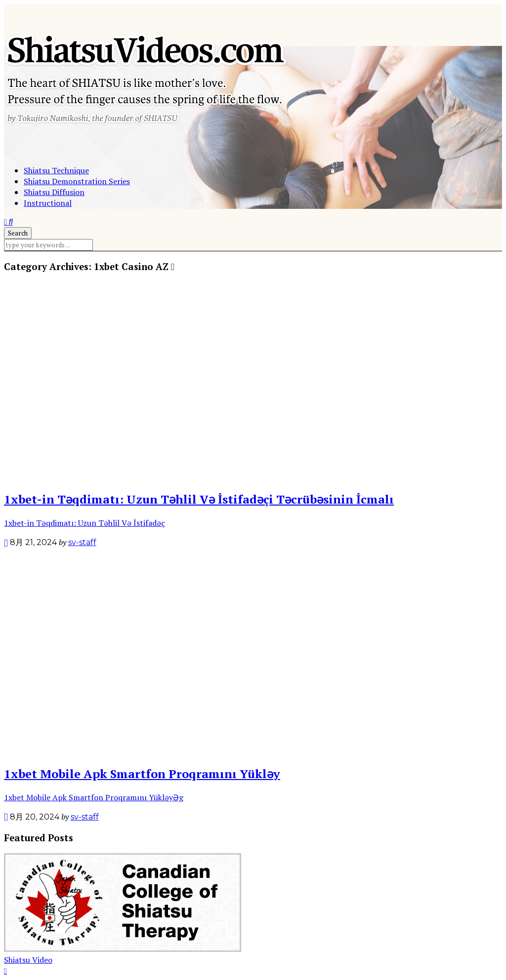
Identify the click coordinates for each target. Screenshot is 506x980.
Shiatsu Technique (56, 170)
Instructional (48, 203)
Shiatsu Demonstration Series (77, 181)
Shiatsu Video (28, 960)
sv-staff (82, 542)
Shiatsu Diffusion (54, 192)
